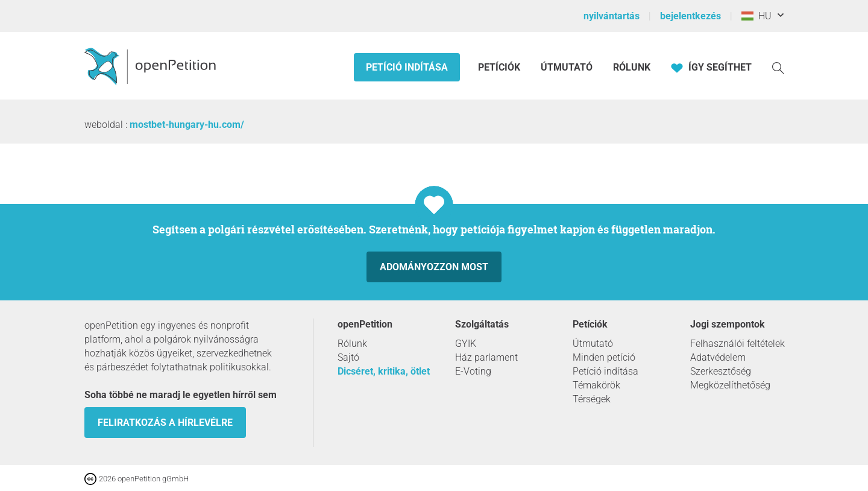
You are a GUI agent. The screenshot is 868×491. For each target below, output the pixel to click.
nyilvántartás (612, 16)
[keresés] (778, 67)
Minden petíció (604, 357)
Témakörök (596, 385)
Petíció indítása (407, 67)
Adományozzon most (434, 267)
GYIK (466, 344)
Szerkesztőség (721, 371)
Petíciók (500, 67)
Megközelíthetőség (730, 385)
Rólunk (632, 67)
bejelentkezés (690, 16)
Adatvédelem (718, 357)
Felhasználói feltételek (737, 344)
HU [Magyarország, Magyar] (756, 16)
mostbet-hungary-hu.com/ (187, 125)
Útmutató (567, 67)
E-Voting (473, 371)
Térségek (592, 399)
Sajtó (348, 357)
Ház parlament (486, 357)
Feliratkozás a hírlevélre (165, 423)
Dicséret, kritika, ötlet (384, 371)
